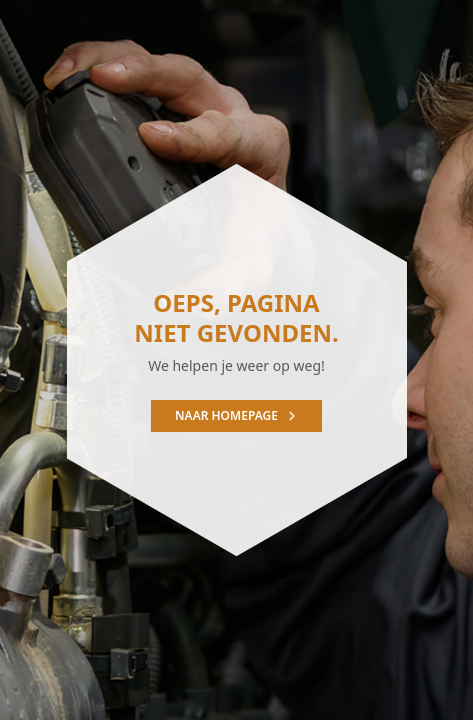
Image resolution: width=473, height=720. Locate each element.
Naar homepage (236, 415)
